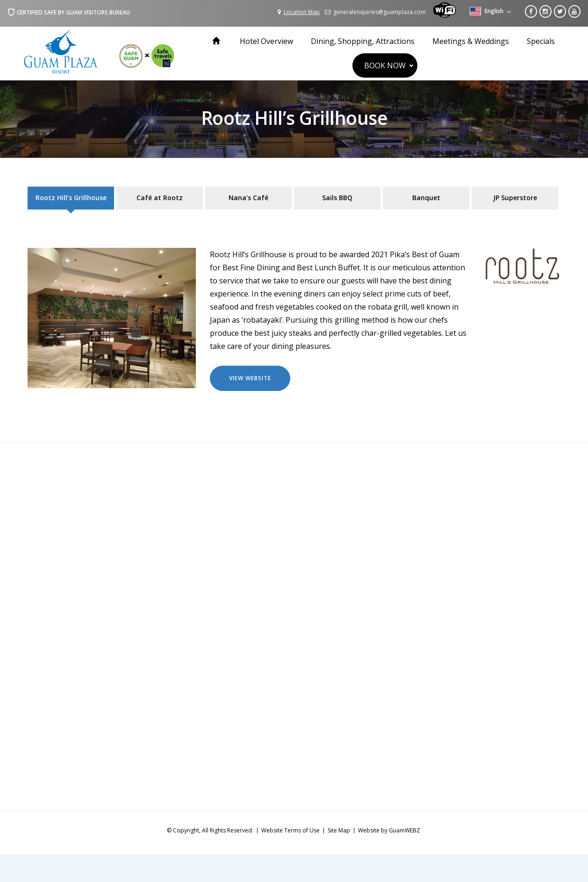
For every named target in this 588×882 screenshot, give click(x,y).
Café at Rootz (160, 198)
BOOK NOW (385, 65)
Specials (541, 41)
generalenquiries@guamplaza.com (375, 12)
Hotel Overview (266, 41)
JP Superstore (515, 198)
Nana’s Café (248, 198)
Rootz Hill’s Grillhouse (71, 198)
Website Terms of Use (290, 830)
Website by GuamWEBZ (389, 830)
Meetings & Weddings (471, 41)
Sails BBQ (337, 198)
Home (217, 41)
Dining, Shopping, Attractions (363, 41)
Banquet (426, 198)
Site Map (339, 830)
